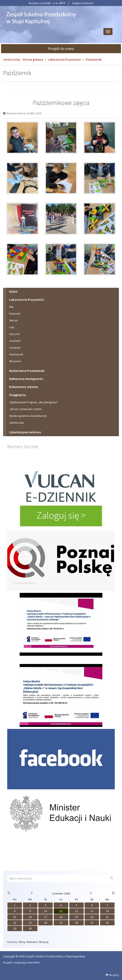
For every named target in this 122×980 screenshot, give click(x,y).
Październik (16, 354)
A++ (62, 3)
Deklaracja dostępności (26, 379)
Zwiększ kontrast (83, 3)
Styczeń (14, 334)
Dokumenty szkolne (24, 387)
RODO (13, 291)
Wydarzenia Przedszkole (27, 371)
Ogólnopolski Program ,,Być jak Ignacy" (33, 402)
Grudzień (15, 341)
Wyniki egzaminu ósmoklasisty (28, 416)
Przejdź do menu (61, 49)
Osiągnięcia (17, 395)
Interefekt (33, 962)
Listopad (15, 348)
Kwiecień (15, 314)
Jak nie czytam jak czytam (25, 409)
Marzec (14, 320)
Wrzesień (15, 361)
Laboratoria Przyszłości (65, 59)
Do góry (112, 975)
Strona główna (33, 59)
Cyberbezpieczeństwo (25, 432)
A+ (57, 3)
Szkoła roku (17, 423)
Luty (12, 327)
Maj (11, 307)
